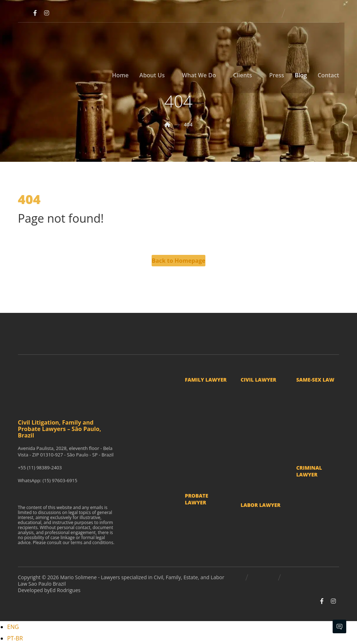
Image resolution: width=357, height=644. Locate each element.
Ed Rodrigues (65, 590)
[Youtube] (24, 13)
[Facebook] (35, 13)
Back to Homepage (178, 261)
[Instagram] (47, 13)
